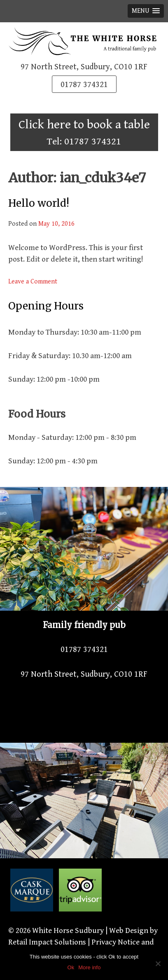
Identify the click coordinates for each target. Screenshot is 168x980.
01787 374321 (84, 85)
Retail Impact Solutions (47, 942)
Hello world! (39, 203)
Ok (71, 967)
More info (89, 967)
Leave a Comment (33, 282)
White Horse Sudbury (68, 930)
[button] (146, 11)
